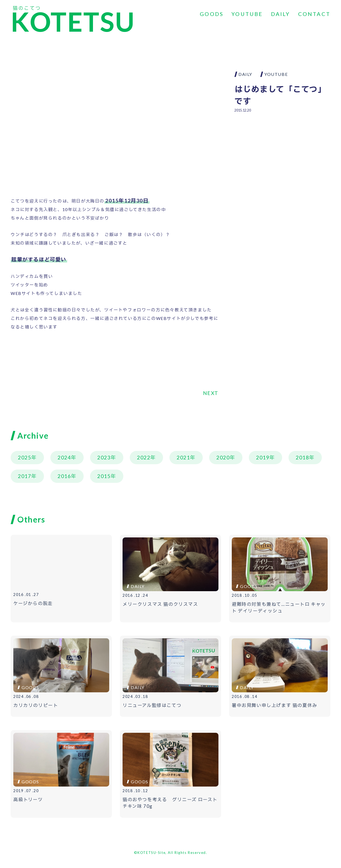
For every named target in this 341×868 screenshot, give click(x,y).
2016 (64, 476)
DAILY (281, 14)
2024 (64, 457)
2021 (183, 457)
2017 (25, 476)
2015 (104, 476)
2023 (104, 457)
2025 (25, 457)
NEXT (211, 393)
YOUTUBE (247, 14)
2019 (263, 457)
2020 (223, 457)
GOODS (212, 14)
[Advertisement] (282, 156)
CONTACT (314, 14)
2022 (144, 457)
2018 (302, 457)
